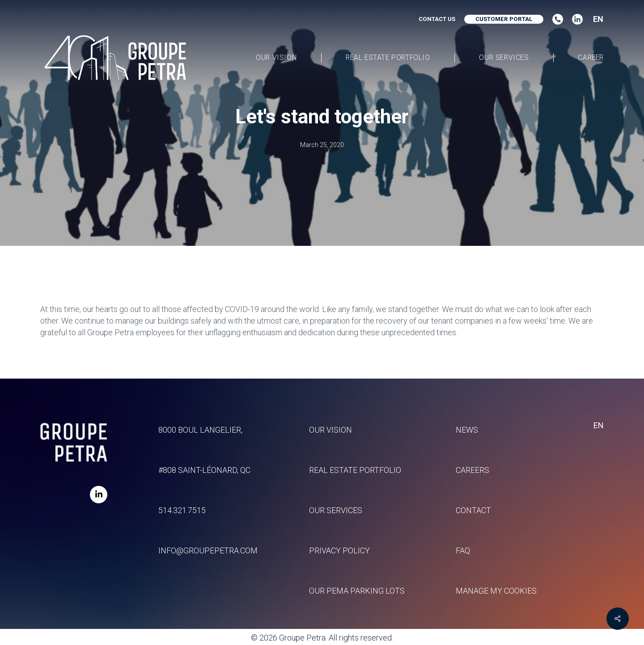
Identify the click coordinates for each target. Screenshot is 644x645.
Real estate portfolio (355, 470)
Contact (473, 510)
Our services (336, 510)
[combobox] (595, 19)
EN (598, 19)
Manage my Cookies (496, 591)
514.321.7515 (182, 510)
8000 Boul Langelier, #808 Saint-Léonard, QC (204, 450)
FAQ (463, 550)
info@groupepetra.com (208, 550)
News (467, 430)
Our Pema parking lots (357, 591)
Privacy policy (339, 550)
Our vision (330, 430)
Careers (472, 470)
